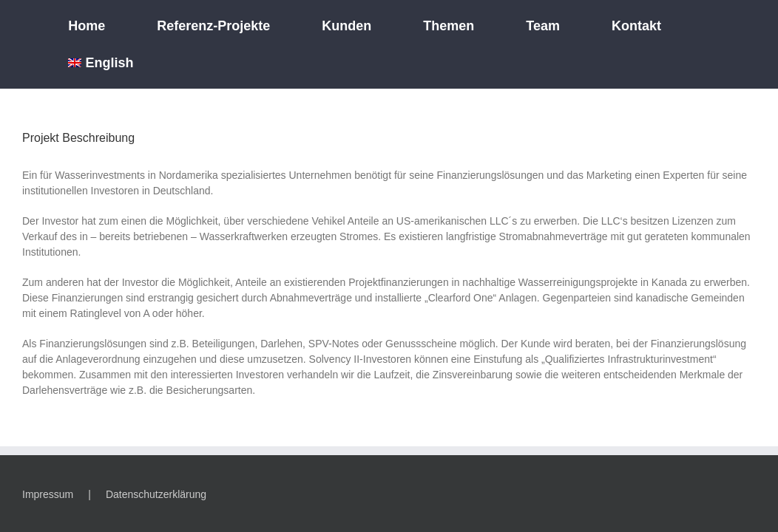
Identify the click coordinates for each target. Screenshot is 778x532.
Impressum (48, 494)
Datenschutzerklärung (156, 494)
